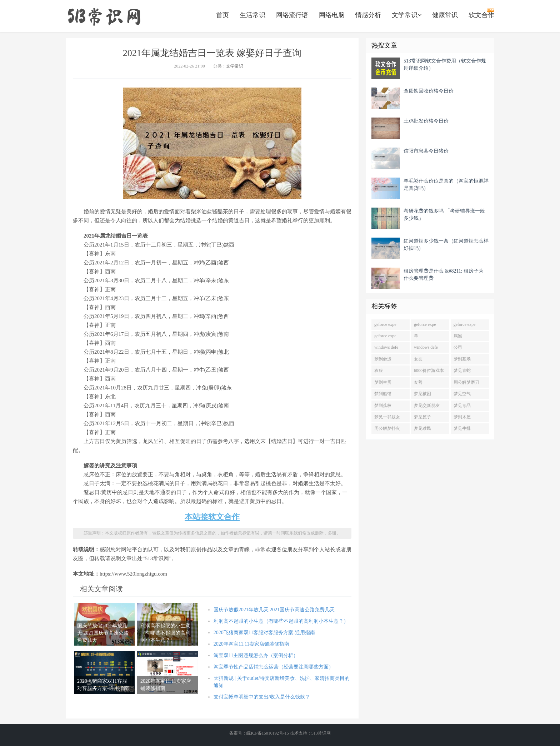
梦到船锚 (383, 394)
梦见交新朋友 (427, 406)
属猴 (458, 336)
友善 (418, 382)
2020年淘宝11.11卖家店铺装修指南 (251, 644)
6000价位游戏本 (429, 370)
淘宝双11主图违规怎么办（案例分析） (256, 655)
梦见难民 (422, 428)
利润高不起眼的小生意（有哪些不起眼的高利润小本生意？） (281, 621)
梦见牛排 (462, 428)
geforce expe (385, 324)
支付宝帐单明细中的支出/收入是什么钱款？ (262, 697)
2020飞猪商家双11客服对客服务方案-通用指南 (264, 633)
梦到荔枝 (383, 406)
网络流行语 (292, 15)
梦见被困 (422, 394)
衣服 (379, 370)
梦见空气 (462, 394)
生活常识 (252, 15)
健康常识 (445, 15)
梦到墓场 (462, 359)
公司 (458, 347)
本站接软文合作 (212, 517)
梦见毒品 (462, 406)
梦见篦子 (422, 417)
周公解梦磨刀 (466, 382)
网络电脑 (332, 15)
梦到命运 (383, 359)
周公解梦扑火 (387, 428)
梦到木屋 (462, 417)
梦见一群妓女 (387, 417)
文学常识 (407, 15)
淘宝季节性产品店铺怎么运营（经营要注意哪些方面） (274, 667)
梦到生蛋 (383, 382)
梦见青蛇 (462, 370)
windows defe (386, 347)
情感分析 (368, 15)
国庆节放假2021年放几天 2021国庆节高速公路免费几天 (274, 610)
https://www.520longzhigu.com (104, 16)
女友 (418, 359)
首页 (222, 15)
